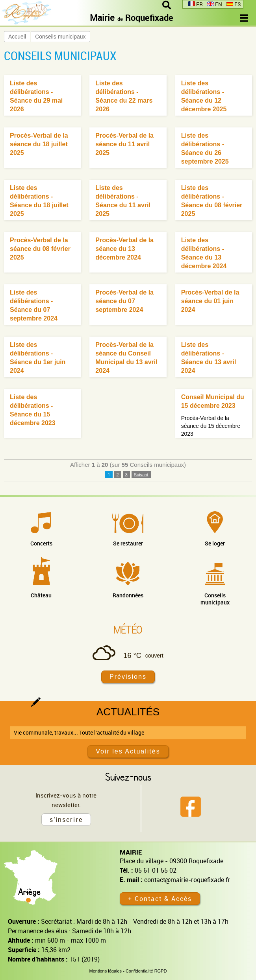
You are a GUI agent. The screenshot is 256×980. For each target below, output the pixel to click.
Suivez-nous (128, 777)
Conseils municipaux (60, 37)
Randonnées (128, 595)
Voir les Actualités (128, 751)
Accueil (17, 37)
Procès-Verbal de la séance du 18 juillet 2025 (39, 144)
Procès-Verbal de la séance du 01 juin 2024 (210, 301)
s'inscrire (66, 820)
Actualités (128, 712)
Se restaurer (128, 543)
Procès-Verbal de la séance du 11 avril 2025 (124, 144)
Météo (128, 630)
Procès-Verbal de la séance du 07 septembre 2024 (124, 301)
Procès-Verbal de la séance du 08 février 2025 (40, 249)
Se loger (215, 543)
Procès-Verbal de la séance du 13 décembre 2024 (124, 249)
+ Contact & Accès (160, 899)
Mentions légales (106, 971)
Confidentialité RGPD (146, 971)
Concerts (41, 543)
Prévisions (128, 677)
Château (41, 595)
